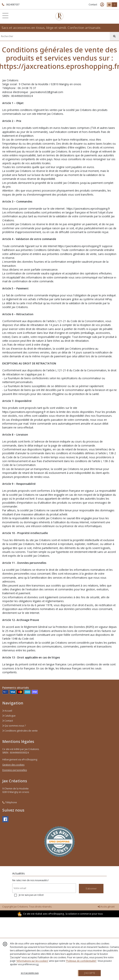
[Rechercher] (114, 36)
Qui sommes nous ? (14, 726)
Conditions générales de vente (20, 731)
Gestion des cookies (13, 765)
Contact (93, 5)
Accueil (7, 711)
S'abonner (91, 889)
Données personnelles (15, 770)
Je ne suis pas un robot (31, 895)
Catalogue (9, 716)
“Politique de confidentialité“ (81, 961)
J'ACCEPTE (90, 973)
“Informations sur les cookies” (32, 961)
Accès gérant (106, 907)
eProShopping (56, 914)
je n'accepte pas (30, 973)
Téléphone (10, 802)
